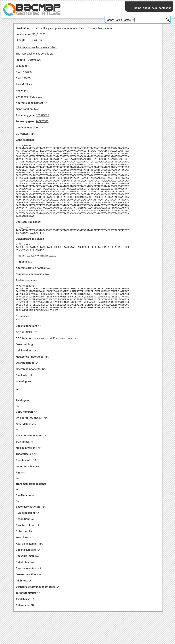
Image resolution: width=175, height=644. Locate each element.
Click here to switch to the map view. (36, 47)
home (138, 8)
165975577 (42, 121)
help (154, 8)
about (146, 8)
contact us (165, 8)
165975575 (43, 115)
